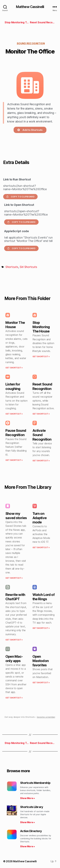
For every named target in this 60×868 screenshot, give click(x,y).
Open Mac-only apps (14, 659)
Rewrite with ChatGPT (15, 597)
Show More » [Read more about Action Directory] (28, 846)
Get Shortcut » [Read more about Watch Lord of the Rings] (41, 628)
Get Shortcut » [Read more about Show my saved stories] (14, 578)
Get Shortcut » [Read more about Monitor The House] (14, 368)
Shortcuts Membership (35, 783)
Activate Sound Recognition (42, 435)
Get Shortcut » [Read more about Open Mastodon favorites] (41, 683)
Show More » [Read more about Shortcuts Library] (28, 822)
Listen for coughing (13, 386)
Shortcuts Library (32, 807)
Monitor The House (15, 325)
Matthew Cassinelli (30, 7)
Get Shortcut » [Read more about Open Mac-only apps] (14, 698)
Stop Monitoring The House (41, 327)
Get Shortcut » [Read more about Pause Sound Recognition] (14, 460)
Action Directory (31, 831)
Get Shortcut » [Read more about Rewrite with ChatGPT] (14, 640)
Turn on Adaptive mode (40, 518)
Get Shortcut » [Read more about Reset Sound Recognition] (41, 414)
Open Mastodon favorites (41, 661)
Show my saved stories (16, 516)
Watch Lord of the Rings (44, 597)
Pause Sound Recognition (16, 433)
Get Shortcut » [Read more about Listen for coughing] (14, 414)
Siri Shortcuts (28, 267)
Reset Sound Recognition (42, 386)
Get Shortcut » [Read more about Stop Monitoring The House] (41, 356)
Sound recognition (31, 43)
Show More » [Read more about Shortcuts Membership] (28, 798)
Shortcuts (12, 267)
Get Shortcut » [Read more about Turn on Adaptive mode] (41, 547)
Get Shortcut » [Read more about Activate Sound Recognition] (41, 461)
